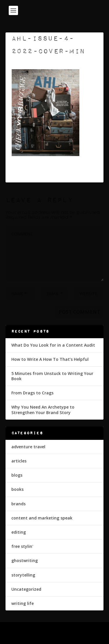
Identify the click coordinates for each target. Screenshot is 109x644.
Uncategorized (26, 589)
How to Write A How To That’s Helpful (50, 359)
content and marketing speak (42, 518)
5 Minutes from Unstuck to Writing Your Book (52, 376)
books (17, 489)
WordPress (54, 636)
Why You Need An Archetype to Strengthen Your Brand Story (43, 410)
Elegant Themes (53, 630)
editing (19, 532)
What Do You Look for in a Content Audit (53, 345)
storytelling (23, 575)
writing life (23, 603)
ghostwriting (25, 560)
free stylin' (22, 546)
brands (18, 504)
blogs (17, 475)
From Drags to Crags (32, 393)
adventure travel (28, 447)
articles (19, 461)
